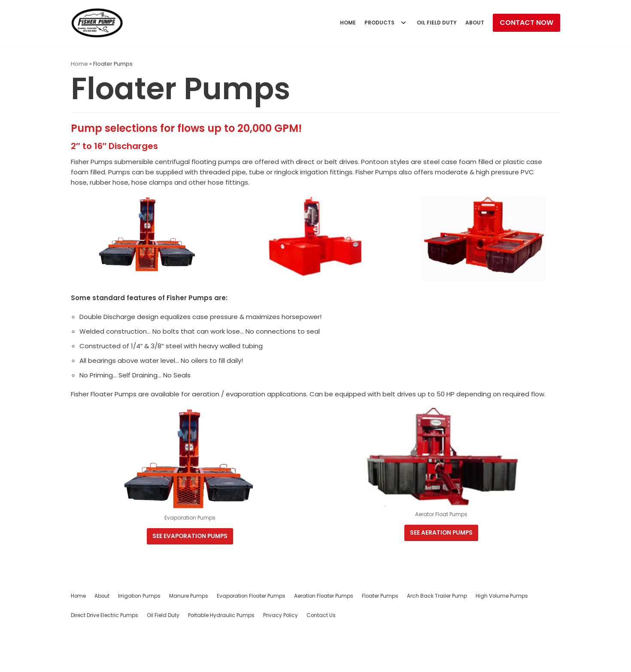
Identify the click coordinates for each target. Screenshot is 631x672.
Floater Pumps (380, 638)
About (474, 23)
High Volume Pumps (502, 638)
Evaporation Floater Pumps (251, 638)
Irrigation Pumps (139, 638)
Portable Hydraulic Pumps (221, 657)
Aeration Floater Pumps (324, 638)
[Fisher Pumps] (97, 23)
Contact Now (526, 23)
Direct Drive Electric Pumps (105, 657)
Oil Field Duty (433, 23)
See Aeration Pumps (442, 573)
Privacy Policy (281, 657)
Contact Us (321, 657)
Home (338, 23)
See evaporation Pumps (190, 576)
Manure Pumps (189, 638)
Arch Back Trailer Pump (437, 638)
